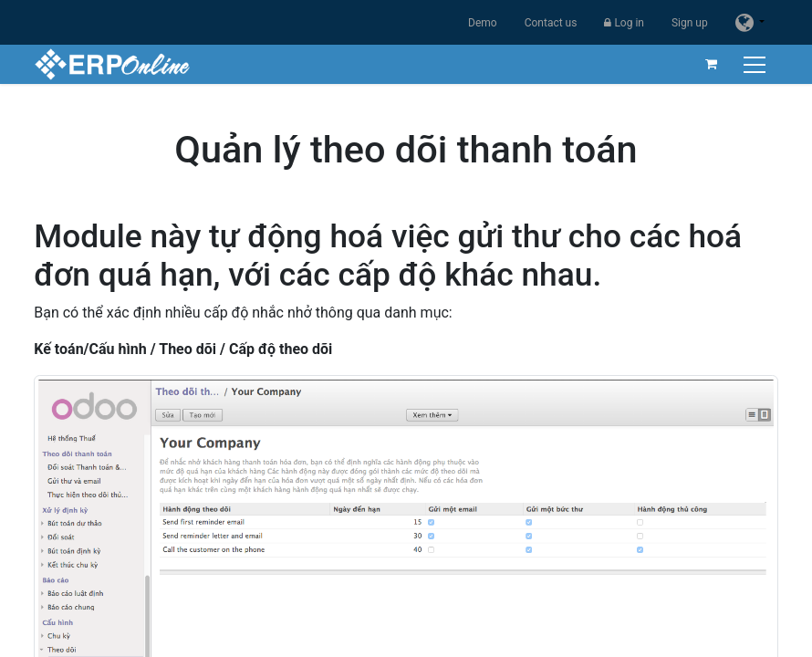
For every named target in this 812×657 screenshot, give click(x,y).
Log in (624, 23)
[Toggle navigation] (757, 64)
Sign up (690, 23)
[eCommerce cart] (712, 64)
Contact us (551, 23)
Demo (483, 23)
